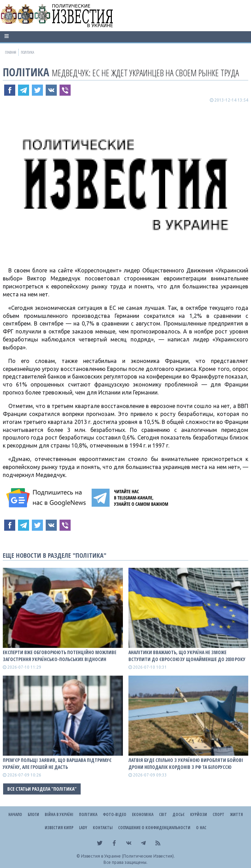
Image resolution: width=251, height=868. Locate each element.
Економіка (143, 814)
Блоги (33, 814)
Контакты (103, 828)
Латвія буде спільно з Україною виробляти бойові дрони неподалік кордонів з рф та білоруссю (186, 763)
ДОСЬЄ (178, 814)
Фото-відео (115, 814)
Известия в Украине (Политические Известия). (128, 856)
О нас (201, 828)
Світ (163, 814)
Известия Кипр (59, 828)
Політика (26, 72)
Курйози (199, 814)
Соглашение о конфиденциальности (154, 828)
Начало (15, 814)
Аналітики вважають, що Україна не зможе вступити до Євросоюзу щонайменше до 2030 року (187, 656)
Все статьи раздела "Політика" (42, 789)
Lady (83, 828)
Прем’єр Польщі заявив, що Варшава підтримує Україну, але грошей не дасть (57, 763)
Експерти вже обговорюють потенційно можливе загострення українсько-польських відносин (60, 656)
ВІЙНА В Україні (59, 814)
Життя (236, 814)
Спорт (218, 814)
